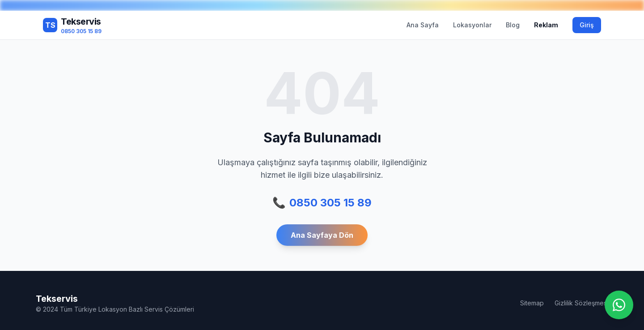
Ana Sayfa (423, 25)
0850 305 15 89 (322, 203)
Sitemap (532, 303)
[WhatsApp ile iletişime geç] (619, 305)
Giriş (587, 25)
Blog (513, 25)
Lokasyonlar (472, 25)
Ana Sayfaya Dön (322, 235)
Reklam (546, 25)
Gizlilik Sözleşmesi (581, 303)
